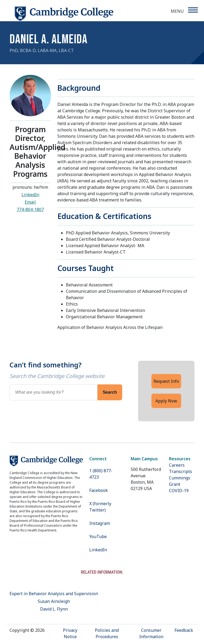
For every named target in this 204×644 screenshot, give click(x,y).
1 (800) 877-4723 (101, 474)
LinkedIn (30, 195)
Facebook (99, 490)
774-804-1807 (30, 209)
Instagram (100, 523)
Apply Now (166, 401)
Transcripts (180, 471)
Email (30, 202)
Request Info (166, 381)
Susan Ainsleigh (54, 601)
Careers (177, 465)
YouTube (98, 536)
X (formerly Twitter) (100, 507)
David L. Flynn (54, 609)
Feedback (184, 630)
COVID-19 (179, 491)
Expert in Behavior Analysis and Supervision (54, 594)
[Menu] (193, 10)
